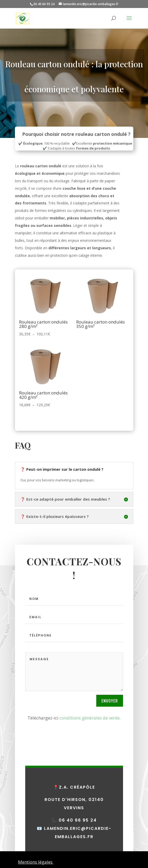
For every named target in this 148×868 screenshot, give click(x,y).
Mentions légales (36, 862)
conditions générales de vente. (90, 718)
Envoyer (110, 701)
